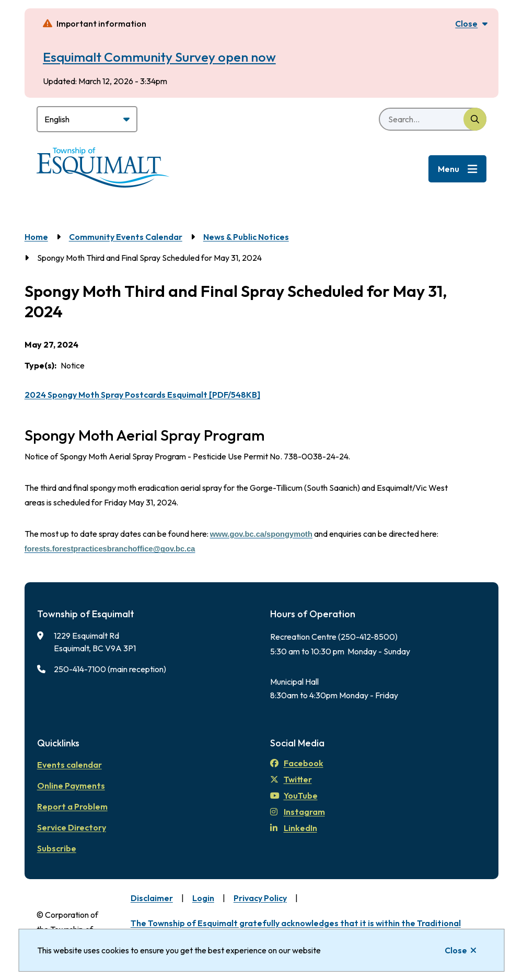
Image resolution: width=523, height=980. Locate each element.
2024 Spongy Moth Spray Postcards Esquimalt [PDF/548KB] (142, 395)
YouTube (294, 795)
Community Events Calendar (126, 237)
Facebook (297, 763)
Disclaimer (152, 898)
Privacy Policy (260, 898)
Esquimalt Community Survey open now (159, 57)
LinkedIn (294, 828)
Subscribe (57, 848)
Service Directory (72, 827)
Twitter (291, 779)
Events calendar (69, 765)
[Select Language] (87, 119)
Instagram (298, 812)
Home (36, 237)
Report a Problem (72, 806)
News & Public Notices (246, 237)
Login (203, 898)
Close (456, 950)
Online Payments (71, 786)
